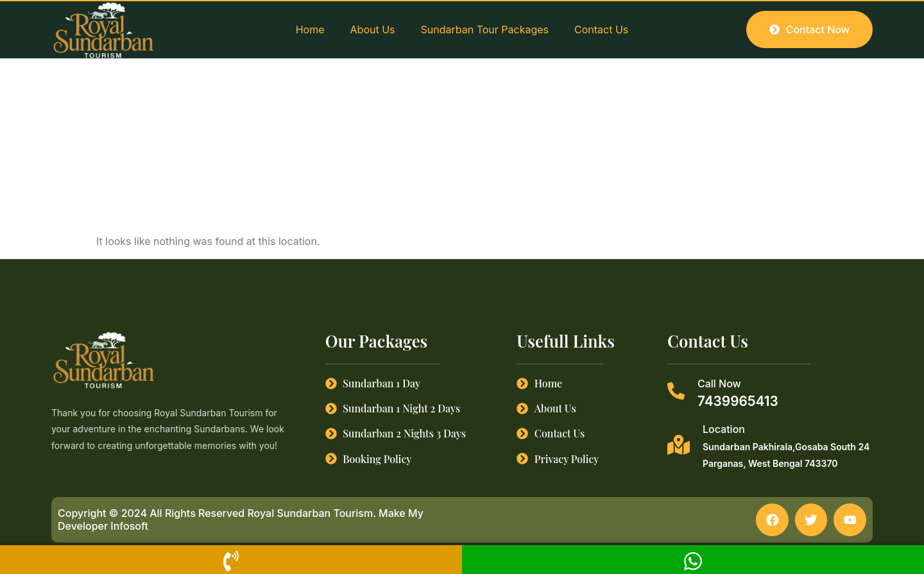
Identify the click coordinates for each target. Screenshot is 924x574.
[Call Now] (676, 391)
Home (310, 30)
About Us (373, 30)
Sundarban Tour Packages (485, 30)
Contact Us (601, 30)
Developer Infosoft (103, 526)
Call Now (719, 384)
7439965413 (738, 401)
